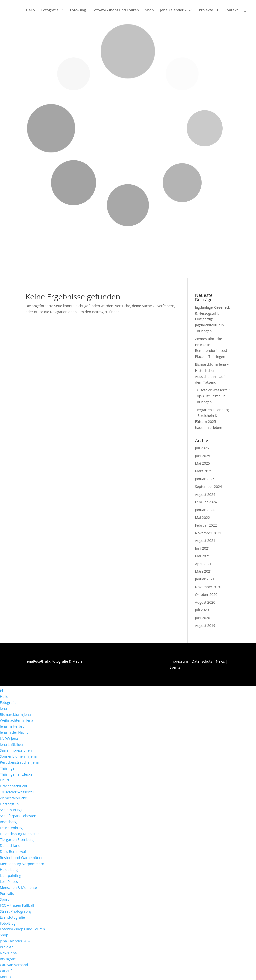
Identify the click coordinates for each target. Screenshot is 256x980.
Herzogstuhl (10, 804)
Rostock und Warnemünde (22, 858)
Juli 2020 (202, 610)
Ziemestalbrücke (13, 798)
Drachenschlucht (14, 786)
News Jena (8, 953)
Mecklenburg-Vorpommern (22, 864)
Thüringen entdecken (17, 774)
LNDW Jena (9, 738)
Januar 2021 (205, 579)
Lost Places (9, 881)
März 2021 (204, 571)
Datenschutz (202, 661)
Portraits (7, 893)
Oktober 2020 (206, 595)
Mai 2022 (203, 517)
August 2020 (205, 602)
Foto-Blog (78, 10)
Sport (4, 899)
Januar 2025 (205, 479)
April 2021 (203, 564)
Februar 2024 (206, 502)
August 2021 (205, 540)
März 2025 (204, 471)
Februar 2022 (206, 525)
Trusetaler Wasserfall (17, 792)
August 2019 (205, 625)
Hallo (31, 10)
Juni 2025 (203, 456)
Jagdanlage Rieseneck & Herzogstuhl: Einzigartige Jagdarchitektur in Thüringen (213, 319)
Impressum (179, 661)
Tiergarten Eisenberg (17, 840)
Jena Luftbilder (12, 744)
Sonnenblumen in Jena (18, 756)
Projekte (206, 10)
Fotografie (50, 10)
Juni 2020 (203, 618)
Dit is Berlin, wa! (13, 852)
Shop (150, 10)
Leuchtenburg (11, 828)
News (220, 661)
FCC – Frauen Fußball (17, 905)
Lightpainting (11, 875)
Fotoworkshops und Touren (116, 10)
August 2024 (205, 494)
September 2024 (209, 487)
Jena (3, 709)
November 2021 (208, 533)
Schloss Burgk (11, 810)
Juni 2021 (203, 548)
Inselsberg (8, 822)
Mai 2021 (203, 556)
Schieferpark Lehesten (18, 816)
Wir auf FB (8, 971)
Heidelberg (9, 869)
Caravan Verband (14, 965)
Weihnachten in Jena (17, 720)
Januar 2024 (205, 510)
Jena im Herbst (12, 726)
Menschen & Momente (18, 887)
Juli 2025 (202, 448)
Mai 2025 (203, 463)
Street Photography (16, 911)
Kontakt (231, 10)
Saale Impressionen (16, 750)
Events (175, 667)
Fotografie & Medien (55, 661)
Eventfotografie (12, 917)
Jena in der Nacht (14, 732)
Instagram (8, 959)
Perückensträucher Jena (19, 762)
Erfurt (5, 780)
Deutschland (10, 846)
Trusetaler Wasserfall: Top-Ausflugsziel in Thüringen (213, 396)
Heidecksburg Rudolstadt (20, 834)
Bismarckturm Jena (15, 715)
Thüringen (8, 768)
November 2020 (208, 587)
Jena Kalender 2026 (176, 10)
